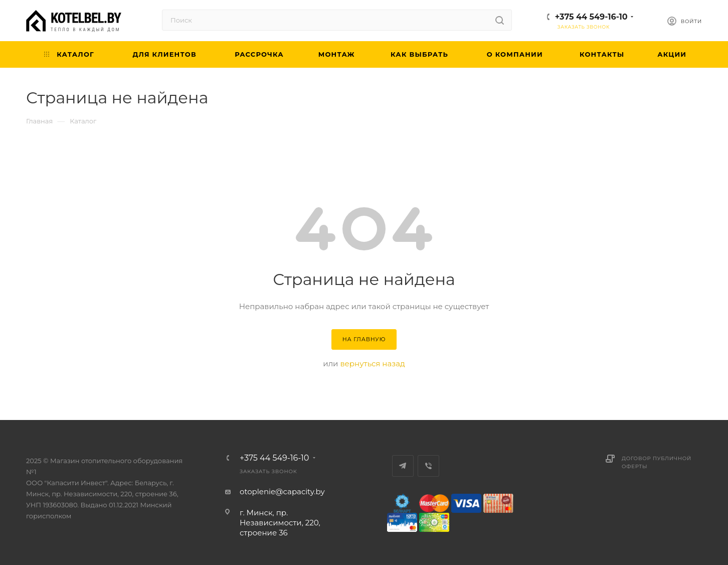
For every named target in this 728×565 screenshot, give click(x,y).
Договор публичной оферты (657, 462)
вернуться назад (372, 364)
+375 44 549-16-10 (591, 17)
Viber (428, 466)
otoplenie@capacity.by (282, 491)
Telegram (403, 466)
